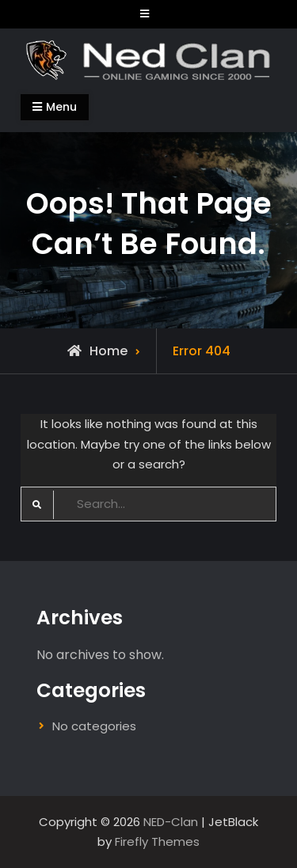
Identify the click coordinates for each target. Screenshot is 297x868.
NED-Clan (171, 822)
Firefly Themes (157, 841)
